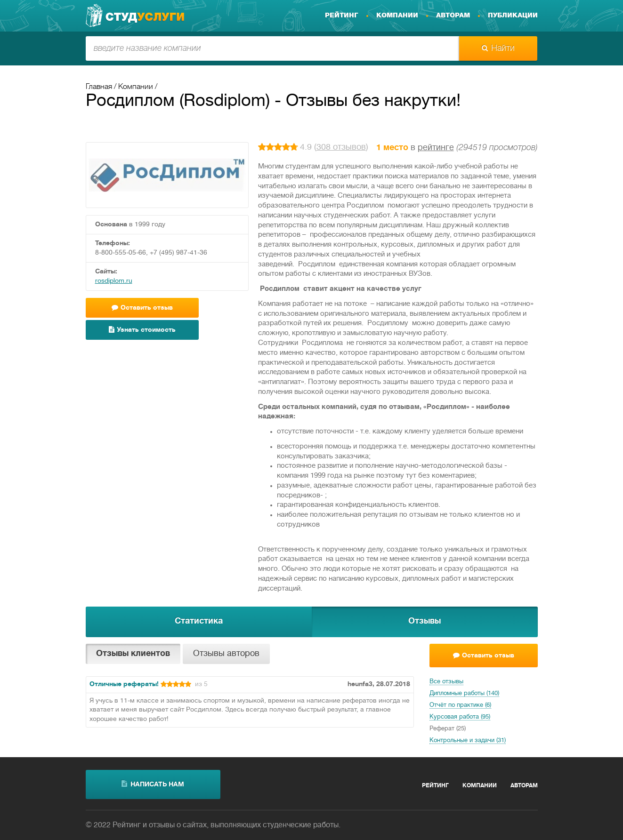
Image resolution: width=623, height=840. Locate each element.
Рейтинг (342, 16)
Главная (99, 87)
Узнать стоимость (142, 330)
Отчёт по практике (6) (460, 705)
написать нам (153, 784)
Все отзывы (446, 682)
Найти (498, 48)
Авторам (453, 16)
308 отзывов (341, 148)
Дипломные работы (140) (464, 694)
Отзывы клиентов (133, 654)
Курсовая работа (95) (460, 717)
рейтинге (436, 148)
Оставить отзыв (142, 308)
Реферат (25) (448, 729)
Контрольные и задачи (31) (468, 741)
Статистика (199, 621)
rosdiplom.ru (114, 281)
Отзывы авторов (226, 654)
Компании (397, 16)
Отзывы (425, 621)
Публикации (513, 16)
